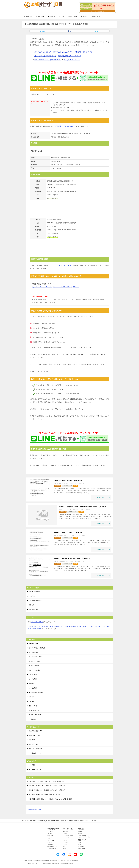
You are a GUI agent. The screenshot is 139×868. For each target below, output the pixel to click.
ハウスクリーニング (37, 622)
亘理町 (76, 486)
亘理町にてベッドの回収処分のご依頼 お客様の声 (72, 559)
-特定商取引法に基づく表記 (84, 837)
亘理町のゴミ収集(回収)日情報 (45, 56)
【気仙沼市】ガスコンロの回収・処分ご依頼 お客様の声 (46, 781)
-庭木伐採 (65, 845)
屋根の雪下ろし (35, 710)
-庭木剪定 (65, 846)
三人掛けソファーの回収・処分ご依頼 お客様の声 (44, 795)
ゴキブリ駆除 (33, 679)
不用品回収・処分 (67, 486)
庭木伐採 (31, 697)
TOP (56, 821)
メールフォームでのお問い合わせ (98, 11)
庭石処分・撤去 (33, 643)
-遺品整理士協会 (82, 848)
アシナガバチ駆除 (36, 657)
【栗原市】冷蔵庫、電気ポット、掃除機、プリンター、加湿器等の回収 (50, 799)
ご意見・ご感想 (73, 17)
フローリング (32, 626)
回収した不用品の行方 (36, 749)
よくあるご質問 (33, 744)
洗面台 (79, 626)
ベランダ (91, 626)
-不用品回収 (66, 831)
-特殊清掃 (65, 841)
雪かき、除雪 (33, 706)
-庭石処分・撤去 (67, 837)
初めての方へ (28, 17)
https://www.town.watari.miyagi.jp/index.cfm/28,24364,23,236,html (55, 287)
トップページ (50, 831)
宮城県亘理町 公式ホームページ (70, 56)
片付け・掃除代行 (34, 592)
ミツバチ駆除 (35, 666)
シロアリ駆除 (33, 675)
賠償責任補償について (52, 846)
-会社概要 (80, 831)
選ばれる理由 (40, 17)
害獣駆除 (31, 684)
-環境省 (80, 842)
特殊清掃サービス (34, 609)
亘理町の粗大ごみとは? (43, 52)
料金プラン (85, 17)
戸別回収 (78, 52)
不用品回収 (32, 596)
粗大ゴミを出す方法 (35, 769)
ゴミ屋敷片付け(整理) (35, 601)
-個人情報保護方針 (82, 835)
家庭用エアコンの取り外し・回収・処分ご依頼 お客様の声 (47, 786)
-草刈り (65, 848)
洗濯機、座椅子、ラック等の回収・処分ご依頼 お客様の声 (47, 790)
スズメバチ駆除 (35, 661)
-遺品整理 (65, 833)
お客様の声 (51, 17)
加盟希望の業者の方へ (35, 810)
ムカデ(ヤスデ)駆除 (35, 670)
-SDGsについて (82, 844)
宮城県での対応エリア (36, 731)
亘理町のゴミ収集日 (66, 265)
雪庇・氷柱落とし (36, 715)
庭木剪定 (31, 701)
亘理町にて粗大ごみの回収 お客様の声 (68, 481)
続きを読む (104, 498)
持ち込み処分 (88, 52)
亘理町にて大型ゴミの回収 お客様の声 (68, 533)
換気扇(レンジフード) (61, 626)
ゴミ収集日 (32, 765)
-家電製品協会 (81, 846)
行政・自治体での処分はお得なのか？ (48, 60)
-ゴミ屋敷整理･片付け (68, 835)
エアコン (40, 626)
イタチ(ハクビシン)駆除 (36, 692)
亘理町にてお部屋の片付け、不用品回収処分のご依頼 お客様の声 (83, 507)
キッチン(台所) (49, 626)
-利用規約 (80, 833)
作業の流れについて (35, 735)
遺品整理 (31, 605)
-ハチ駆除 (65, 843)
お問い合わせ (96, 17)
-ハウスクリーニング (68, 839)
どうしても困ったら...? (72, 60)
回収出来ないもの (36, 753)
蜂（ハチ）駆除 (33, 652)
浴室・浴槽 (72, 626)
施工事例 (61, 17)
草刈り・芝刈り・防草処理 (37, 648)
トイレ (85, 626)
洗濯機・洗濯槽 (37, 629)
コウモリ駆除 (33, 688)
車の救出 (33, 719)
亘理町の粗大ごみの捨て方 (63, 52)
